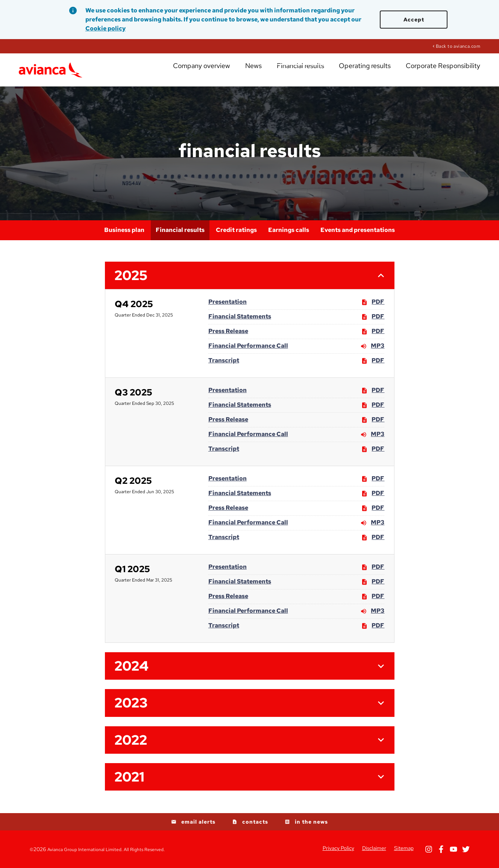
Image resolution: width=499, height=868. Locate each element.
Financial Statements (240, 316)
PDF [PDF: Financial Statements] (373, 317)
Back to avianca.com (458, 46)
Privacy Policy (338, 848)
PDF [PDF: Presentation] (373, 302)
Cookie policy (105, 28)
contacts (255, 822)
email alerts (198, 822)
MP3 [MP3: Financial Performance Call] (372, 346)
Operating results (380, 72)
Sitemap (404, 848)
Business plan (124, 230)
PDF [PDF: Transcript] (373, 361)
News (286, 72)
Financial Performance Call (248, 346)
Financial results (325, 72)
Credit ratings (236, 230)
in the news (311, 822)
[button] (250, 275)
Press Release (228, 331)
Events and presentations (358, 230)
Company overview (243, 72)
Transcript (224, 360)
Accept (414, 20)
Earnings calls (289, 230)
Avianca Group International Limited (84, 850)
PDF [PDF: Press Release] (373, 332)
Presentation (228, 302)
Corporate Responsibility (447, 72)
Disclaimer (374, 848)
